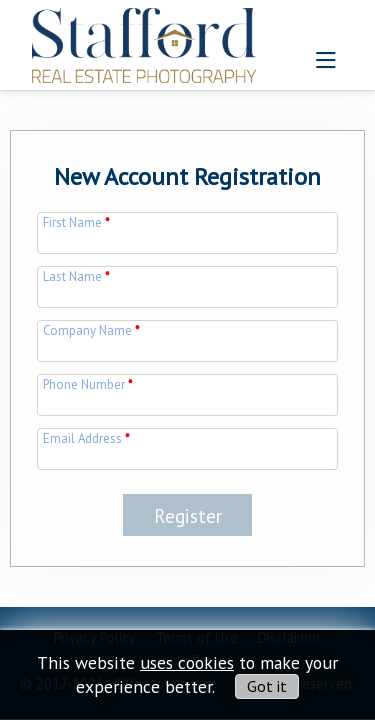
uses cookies (187, 662)
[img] (144, 40)
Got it (267, 686)
